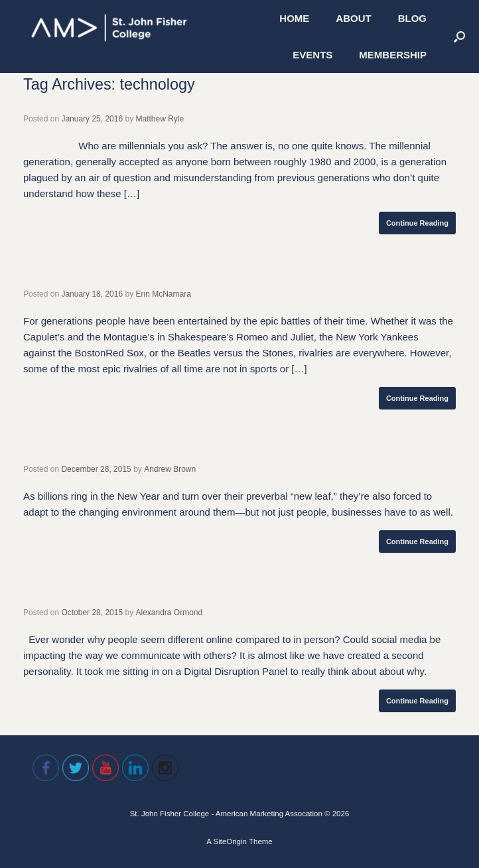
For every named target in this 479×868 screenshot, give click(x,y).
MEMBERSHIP (393, 55)
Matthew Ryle (160, 119)
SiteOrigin (230, 841)
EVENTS (312, 55)
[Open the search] (459, 36)
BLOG (412, 18)
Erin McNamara (164, 294)
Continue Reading (417, 223)
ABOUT (353, 18)
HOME (294, 18)
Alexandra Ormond (169, 613)
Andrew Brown (170, 469)
